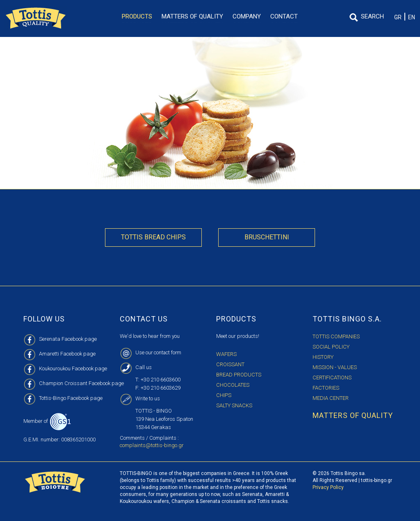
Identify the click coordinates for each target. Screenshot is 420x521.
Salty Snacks (234, 405)
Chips (224, 395)
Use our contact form (159, 352)
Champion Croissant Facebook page (81, 383)
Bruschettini (267, 237)
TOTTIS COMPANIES (336, 336)
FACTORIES (326, 388)
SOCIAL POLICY (331, 347)
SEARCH (372, 16)
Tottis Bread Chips (153, 237)
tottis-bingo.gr (377, 480)
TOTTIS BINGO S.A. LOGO (36, 18)
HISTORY (323, 357)
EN (412, 17)
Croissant (230, 364)
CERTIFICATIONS (332, 378)
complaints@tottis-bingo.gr (152, 445)
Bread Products (239, 375)
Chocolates (233, 385)
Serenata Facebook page (68, 339)
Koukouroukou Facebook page (73, 368)
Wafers (226, 354)
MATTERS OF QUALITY (353, 415)
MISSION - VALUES (335, 367)
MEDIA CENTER (331, 398)
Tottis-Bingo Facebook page (71, 398)
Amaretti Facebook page (67, 354)
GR (398, 17)
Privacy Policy (328, 487)
